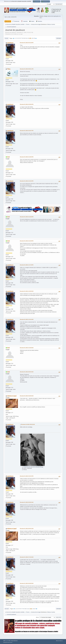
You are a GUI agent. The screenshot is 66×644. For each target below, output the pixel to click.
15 (34, 38)
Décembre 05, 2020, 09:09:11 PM (27, 69)
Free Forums (10, 642)
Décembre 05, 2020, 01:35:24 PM (27, 181)
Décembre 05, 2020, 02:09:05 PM (27, 104)
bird (8, 157)
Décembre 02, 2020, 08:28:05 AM (27, 583)
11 (27, 38)
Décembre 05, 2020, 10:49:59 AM (27, 291)
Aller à (37, 617)
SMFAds (5, 642)
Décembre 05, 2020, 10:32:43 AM (27, 319)
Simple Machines (14, 641)
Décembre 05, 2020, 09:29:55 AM (27, 396)
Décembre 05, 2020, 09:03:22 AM (28, 424)
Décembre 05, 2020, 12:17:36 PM (27, 265)
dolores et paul (12, 396)
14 (33, 38)
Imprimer (59, 38)
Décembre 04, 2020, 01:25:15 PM (27, 476)
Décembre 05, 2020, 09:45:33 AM (27, 372)
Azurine (53, 24)
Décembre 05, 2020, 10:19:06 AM (27, 348)
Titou (9, 69)
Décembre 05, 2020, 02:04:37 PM (27, 131)
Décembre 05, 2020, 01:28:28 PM (27, 217)
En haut (7, 609)
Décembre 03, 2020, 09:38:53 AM (27, 502)
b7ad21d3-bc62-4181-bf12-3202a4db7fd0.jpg (33, 467)
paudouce (10, 43)
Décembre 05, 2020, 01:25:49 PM (27, 241)
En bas (7, 38)
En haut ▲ (61, 641)
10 (25, 38)
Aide (57, 641)
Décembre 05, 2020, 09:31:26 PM (27, 43)
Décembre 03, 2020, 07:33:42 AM (27, 557)
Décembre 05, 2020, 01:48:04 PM (27, 157)
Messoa (49, 24)
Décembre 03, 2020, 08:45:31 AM (27, 529)
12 (28, 38)
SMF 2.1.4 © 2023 (7, 641)
